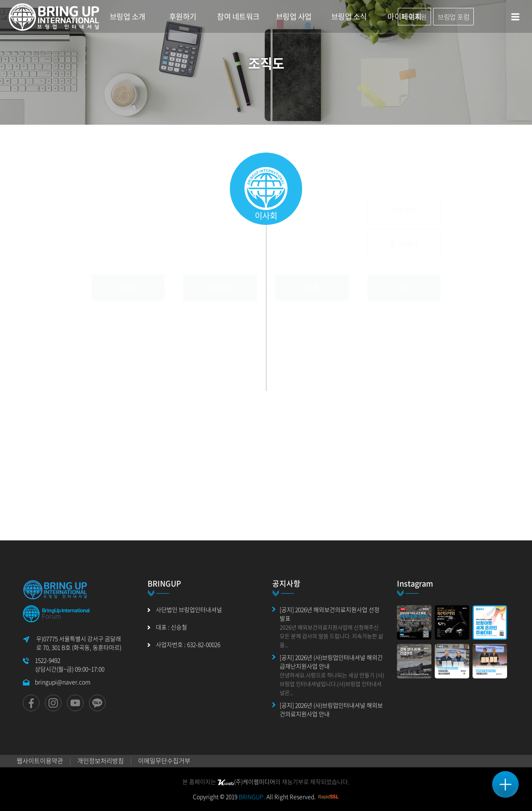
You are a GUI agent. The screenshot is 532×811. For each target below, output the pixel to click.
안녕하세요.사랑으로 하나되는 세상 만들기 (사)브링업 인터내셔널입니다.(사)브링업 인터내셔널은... (332, 684)
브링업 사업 (294, 16)
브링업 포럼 (453, 17)
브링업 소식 (349, 16)
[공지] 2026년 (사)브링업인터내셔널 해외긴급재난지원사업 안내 (331, 662)
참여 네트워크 (238, 16)
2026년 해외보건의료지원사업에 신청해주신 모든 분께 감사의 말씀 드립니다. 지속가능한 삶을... (331, 636)
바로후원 (414, 17)
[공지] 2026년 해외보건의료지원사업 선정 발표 (330, 614)
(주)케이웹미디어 (246, 781)
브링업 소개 (128, 16)
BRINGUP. (252, 796)
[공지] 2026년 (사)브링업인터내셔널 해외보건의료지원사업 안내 (331, 709)
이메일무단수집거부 (164, 761)
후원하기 (183, 16)
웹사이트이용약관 (40, 761)
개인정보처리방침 (101, 761)
